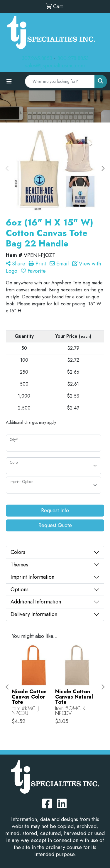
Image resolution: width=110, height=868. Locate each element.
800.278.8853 (73, 58)
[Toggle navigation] (9, 82)
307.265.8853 (37, 58)
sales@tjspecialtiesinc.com (55, 66)
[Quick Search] (60, 81)
